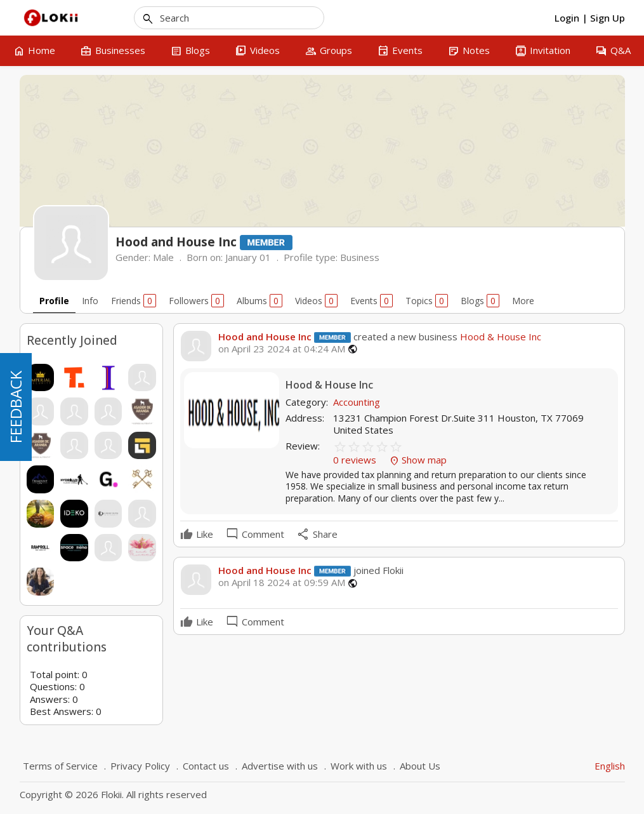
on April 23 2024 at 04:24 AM (282, 349)
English (610, 766)
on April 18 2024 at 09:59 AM (282, 583)
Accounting (357, 402)
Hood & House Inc (499, 337)
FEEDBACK (16, 407)
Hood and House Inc (265, 337)
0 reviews (356, 460)
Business (360, 257)
